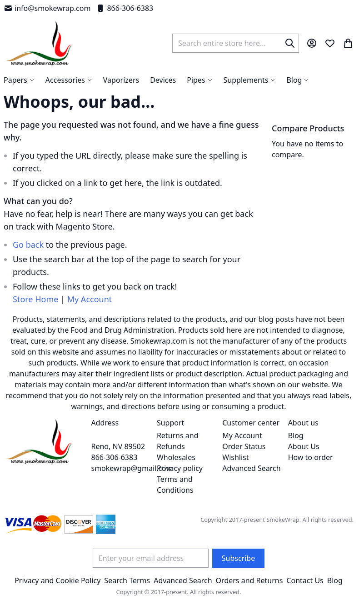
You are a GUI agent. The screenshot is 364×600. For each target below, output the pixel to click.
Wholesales (176, 457)
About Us (304, 446)
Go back (28, 245)
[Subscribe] (238, 558)
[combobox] (236, 43)
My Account (90, 299)
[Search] (290, 43)
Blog (296, 435)
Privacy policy (180, 468)
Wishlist (235, 457)
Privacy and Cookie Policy (57, 580)
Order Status (244, 446)
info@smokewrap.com (47, 8)
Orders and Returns (249, 580)
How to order (311, 457)
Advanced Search (251, 468)
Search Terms (127, 580)
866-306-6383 (125, 8)
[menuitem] (298, 80)
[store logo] (39, 43)
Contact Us (305, 580)
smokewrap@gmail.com (132, 468)
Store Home (35, 299)
